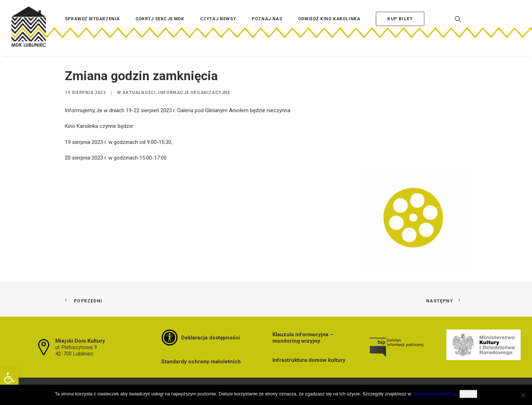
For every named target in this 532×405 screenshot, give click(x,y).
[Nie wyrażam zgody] (523, 395)
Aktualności (139, 93)
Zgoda (468, 394)
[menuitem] (92, 30)
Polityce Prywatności (434, 394)
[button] (9, 378)
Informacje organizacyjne (194, 93)
